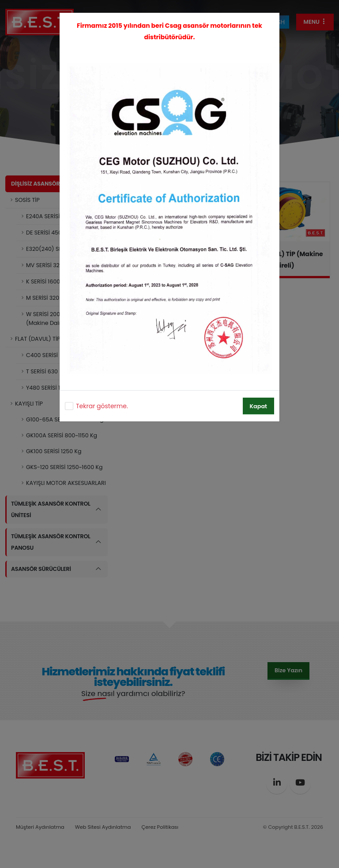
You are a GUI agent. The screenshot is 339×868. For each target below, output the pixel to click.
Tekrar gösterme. (102, 406)
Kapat (258, 406)
